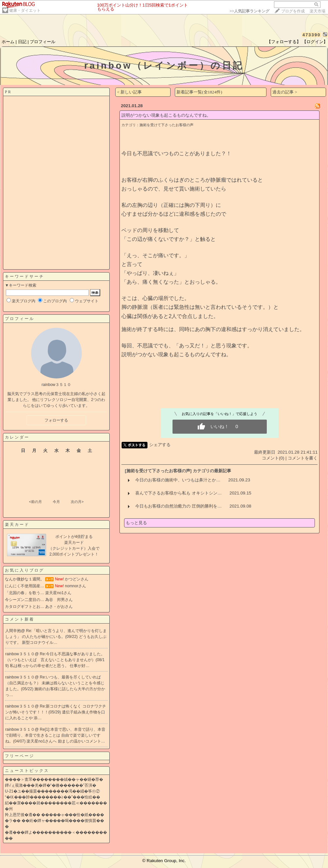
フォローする (56, 420)
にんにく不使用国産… (25, 586)
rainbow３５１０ (20, 654)
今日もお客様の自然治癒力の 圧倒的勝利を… (178, 506)
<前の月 (35, 502)
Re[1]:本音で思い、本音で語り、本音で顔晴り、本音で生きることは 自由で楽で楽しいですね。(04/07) (55, 735)
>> (249, 11)
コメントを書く (303, 458)
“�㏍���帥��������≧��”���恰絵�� (53, 797)
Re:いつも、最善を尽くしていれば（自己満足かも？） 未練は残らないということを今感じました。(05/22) (55, 683)
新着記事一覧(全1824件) (199, 92)
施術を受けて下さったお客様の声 (166, 125)
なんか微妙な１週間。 (25, 579)
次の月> (77, 502)
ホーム (8, 42)
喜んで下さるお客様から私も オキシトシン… (178, 493)
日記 (22, 42)
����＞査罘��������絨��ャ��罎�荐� (54, 779)
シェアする (160, 445)
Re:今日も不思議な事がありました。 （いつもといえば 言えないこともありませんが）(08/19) (55, 660)
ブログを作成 (293, 11)
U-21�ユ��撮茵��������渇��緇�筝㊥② (52, 791)
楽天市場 (318, 11)
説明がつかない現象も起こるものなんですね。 (166, 115)
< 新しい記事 (129, 92)
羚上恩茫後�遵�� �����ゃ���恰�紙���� (55, 815)
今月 (56, 502)
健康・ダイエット (25, 10)
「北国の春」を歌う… (25, 593)
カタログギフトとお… (25, 607)
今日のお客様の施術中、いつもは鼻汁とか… (178, 480)
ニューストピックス (27, 771)
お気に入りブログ (25, 570)
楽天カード (17, 525)
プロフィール (43, 42)
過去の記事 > (285, 92)
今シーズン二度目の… (25, 600)
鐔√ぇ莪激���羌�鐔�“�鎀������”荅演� (51, 785)
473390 (311, 35)
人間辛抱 (13, 631)
